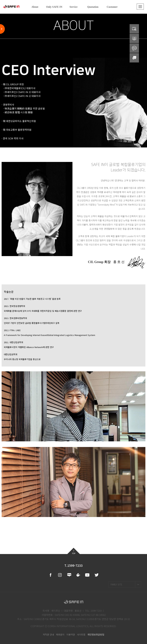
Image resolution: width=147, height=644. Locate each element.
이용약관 (71, 635)
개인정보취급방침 (96, 635)
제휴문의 (60, 635)
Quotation (93, 7)
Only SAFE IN (54, 7)
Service (74, 7)
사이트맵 (81, 635)
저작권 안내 (48, 635)
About (35, 7)
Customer (112, 7)
